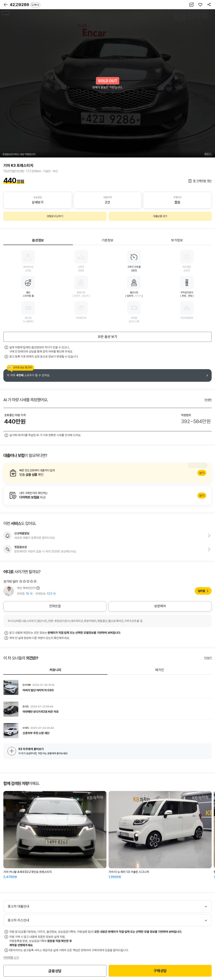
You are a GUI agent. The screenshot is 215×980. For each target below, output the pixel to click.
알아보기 (107, 473)
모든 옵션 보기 (107, 337)
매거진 (160, 670)
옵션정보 (38, 240)
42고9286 (25, 5)
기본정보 (107, 240)
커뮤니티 (55, 670)
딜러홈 (201, 591)
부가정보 (177, 240)
